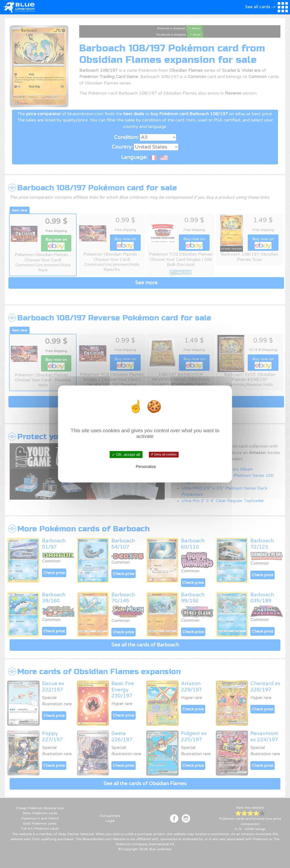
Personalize (146, 467)
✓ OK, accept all (126, 454)
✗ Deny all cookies (164, 455)
